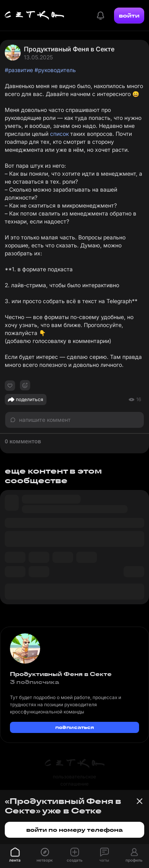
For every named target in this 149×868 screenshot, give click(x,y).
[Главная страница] (35, 16)
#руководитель (55, 70)
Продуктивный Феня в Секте (69, 49)
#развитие (19, 70)
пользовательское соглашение (74, 780)
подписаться (75, 727)
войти (129, 16)
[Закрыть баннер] (139, 801)
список (59, 134)
